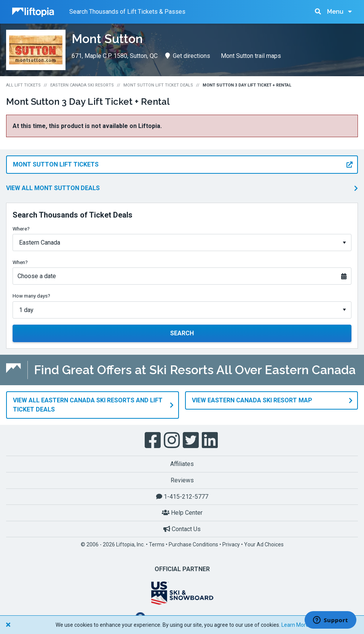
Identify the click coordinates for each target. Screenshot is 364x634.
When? (20, 262)
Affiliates (182, 464)
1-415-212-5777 (182, 496)
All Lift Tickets (23, 85)
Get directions (188, 56)
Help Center (182, 513)
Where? (21, 229)
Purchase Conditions (193, 544)
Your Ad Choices (264, 544)
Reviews (182, 480)
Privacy (231, 544)
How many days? (31, 296)
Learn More (295, 625)
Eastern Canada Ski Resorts (82, 85)
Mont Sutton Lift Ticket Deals (158, 85)
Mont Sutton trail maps (251, 56)
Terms (157, 544)
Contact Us (182, 529)
